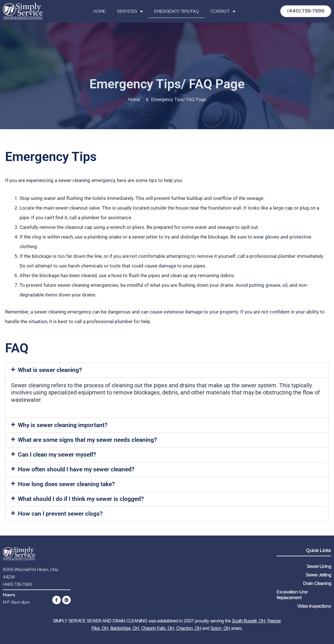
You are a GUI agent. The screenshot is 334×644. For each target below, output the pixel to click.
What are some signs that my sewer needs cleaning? (87, 440)
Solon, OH (220, 628)
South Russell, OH (248, 621)
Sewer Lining (319, 566)
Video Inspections (314, 606)
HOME (100, 11)
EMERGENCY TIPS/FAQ (177, 11)
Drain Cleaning (317, 583)
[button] (167, 370)
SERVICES (130, 11)
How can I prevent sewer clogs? (60, 514)
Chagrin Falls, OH (157, 628)
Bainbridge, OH (125, 628)
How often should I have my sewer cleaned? (76, 469)
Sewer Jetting (318, 575)
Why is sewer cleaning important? (63, 425)
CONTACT (223, 11)
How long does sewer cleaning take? (66, 484)
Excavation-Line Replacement (292, 595)
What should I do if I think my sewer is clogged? (81, 499)
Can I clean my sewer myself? (57, 455)
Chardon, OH (189, 628)
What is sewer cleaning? (50, 370)
